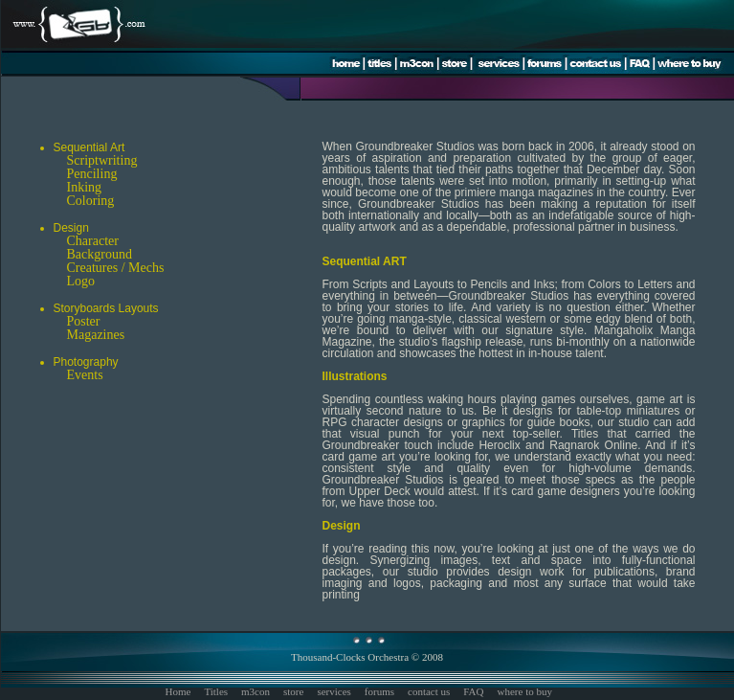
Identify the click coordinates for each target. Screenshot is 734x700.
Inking (85, 187)
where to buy (525, 691)
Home (178, 691)
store (293, 691)
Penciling (92, 174)
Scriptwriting (102, 160)
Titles (216, 691)
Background (100, 254)
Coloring (91, 201)
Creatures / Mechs (116, 268)
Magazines (96, 335)
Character (93, 241)
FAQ (473, 691)
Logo (81, 281)
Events (85, 375)
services (334, 691)
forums (379, 691)
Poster (84, 321)
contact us (429, 691)
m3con (256, 691)
